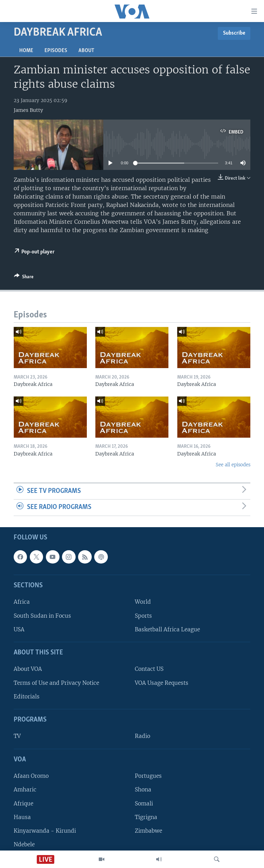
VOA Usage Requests (162, 683)
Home (26, 51)
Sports (143, 616)
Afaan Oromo (31, 776)
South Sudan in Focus (42, 616)
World (143, 602)
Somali (144, 804)
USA (19, 629)
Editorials (27, 697)
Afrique (23, 804)
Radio (143, 736)
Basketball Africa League (167, 629)
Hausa (22, 817)
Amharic (25, 790)
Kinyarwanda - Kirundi (45, 831)
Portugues (148, 776)
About (86, 51)
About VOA (28, 669)
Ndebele (24, 844)
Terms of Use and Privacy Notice (56, 683)
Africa (22, 602)
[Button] (24, 278)
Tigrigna (146, 817)
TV (17, 736)
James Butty (28, 110)
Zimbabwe (148, 831)
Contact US (149, 669)
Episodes (56, 51)
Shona (143, 790)
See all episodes (233, 465)
